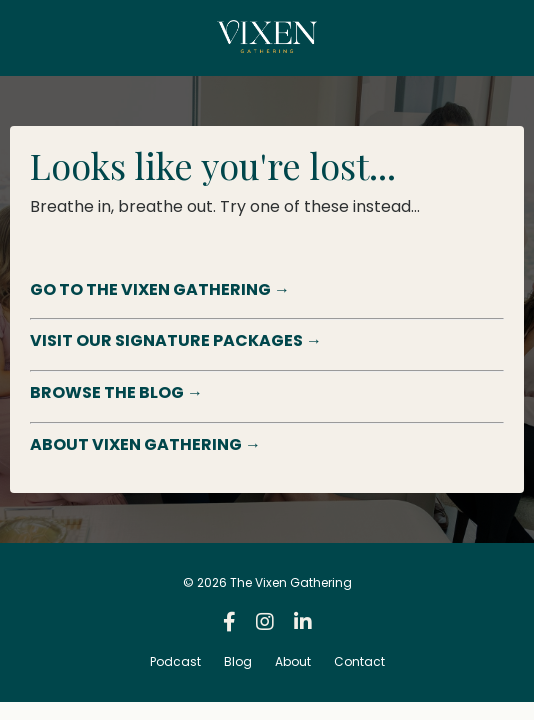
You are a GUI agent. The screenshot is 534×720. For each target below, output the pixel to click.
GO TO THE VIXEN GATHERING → (160, 289)
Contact (359, 661)
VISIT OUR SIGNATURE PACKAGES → (176, 340)
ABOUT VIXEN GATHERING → (145, 444)
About (293, 661)
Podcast (175, 661)
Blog (238, 661)
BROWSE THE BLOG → (116, 392)
